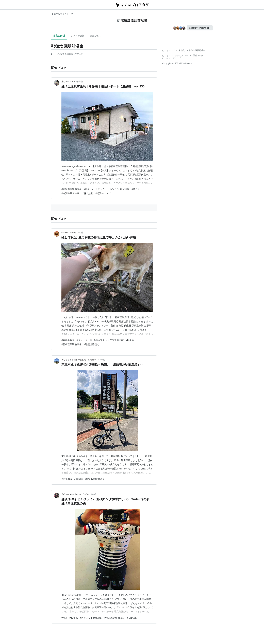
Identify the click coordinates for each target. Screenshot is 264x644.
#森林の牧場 (68, 340)
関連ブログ (96, 36)
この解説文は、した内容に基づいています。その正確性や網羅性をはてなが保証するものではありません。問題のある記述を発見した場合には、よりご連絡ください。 (67, 54)
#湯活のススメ (103, 193)
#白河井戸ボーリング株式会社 (77, 193)
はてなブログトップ (171, 58)
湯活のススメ (68, 82)
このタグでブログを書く (200, 28)
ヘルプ (188, 55)
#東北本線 (67, 479)
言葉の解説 (59, 36)
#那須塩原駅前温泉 (72, 189)
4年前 (94, 494)
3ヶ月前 (79, 82)
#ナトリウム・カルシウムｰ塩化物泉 (111, 189)
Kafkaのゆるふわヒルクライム (75, 494)
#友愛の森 (132, 618)
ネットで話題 (77, 36)
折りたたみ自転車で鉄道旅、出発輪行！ (80, 360)
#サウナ (136, 189)
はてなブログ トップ (62, 14)
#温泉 (87, 189)
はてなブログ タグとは (173, 55)
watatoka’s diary (69, 233)
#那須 (64, 618)
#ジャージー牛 (84, 340)
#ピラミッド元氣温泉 (91, 618)
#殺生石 (130, 340)
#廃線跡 (78, 479)
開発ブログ (198, 55)
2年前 (81, 233)
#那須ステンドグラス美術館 (109, 340)
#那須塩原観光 (91, 344)
